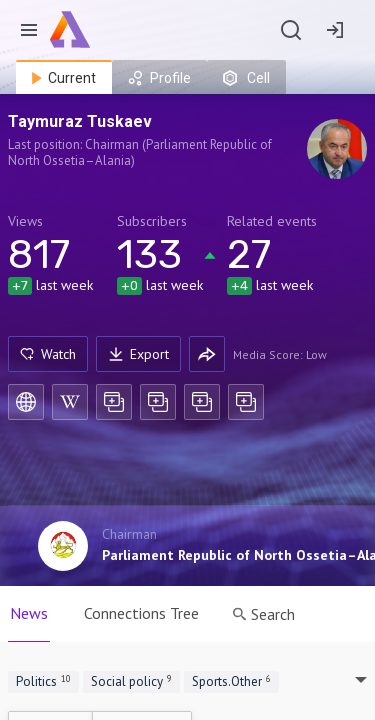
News (29, 613)
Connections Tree (141, 613)
